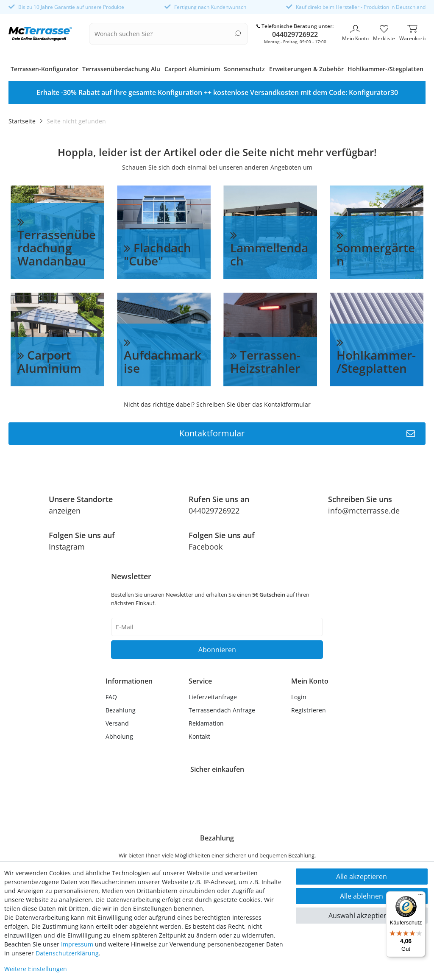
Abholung (119, 736)
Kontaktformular (297, 433)
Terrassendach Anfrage (222, 710)
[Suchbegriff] (163, 34)
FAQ (111, 697)
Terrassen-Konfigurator (45, 69)
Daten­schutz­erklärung (67, 953)
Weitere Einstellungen (36, 969)
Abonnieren (217, 650)
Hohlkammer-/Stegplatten (385, 69)
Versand (117, 723)
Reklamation (206, 723)
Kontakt (199, 736)
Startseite (22, 121)
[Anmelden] (310, 697)
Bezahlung (121, 710)
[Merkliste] (384, 34)
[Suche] (238, 33)
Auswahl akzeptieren (362, 916)
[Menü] (420, 896)
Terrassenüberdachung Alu (121, 69)
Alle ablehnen (362, 896)
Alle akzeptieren (362, 877)
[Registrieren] (310, 710)
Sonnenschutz (244, 69)
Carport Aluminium (192, 69)
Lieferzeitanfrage (213, 697)
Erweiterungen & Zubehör (306, 69)
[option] (217, 92)
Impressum (77, 944)
